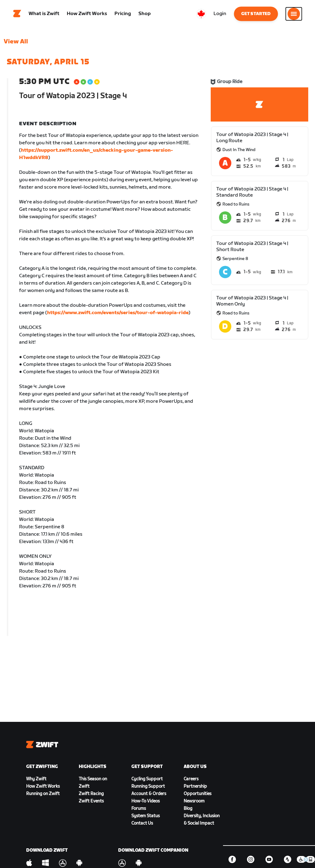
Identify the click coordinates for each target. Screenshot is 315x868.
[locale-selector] (201, 14)
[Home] (17, 14)
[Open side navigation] (294, 14)
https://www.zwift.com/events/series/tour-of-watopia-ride (118, 313)
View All (16, 42)
